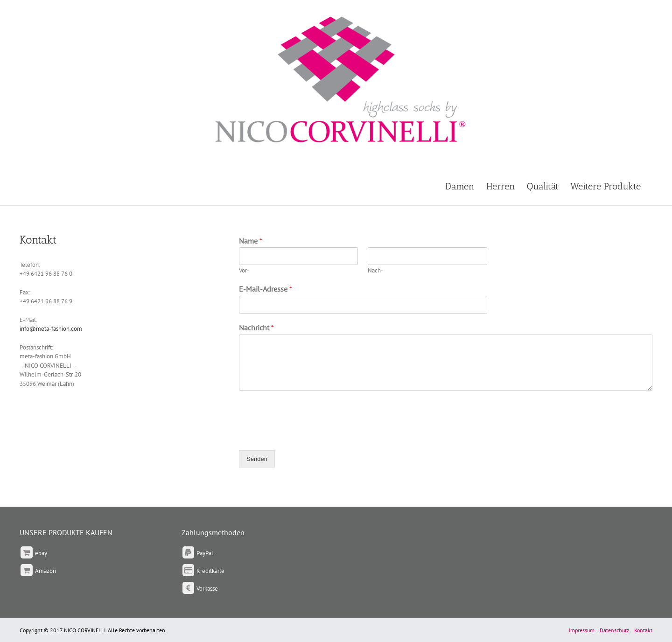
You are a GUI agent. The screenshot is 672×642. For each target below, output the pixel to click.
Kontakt (643, 630)
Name (251, 241)
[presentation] (310, 435)
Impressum (582, 630)
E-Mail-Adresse (266, 289)
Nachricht (256, 328)
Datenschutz (614, 630)
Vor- (244, 271)
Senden (257, 459)
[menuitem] (466, 186)
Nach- (375, 271)
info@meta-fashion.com (51, 329)
